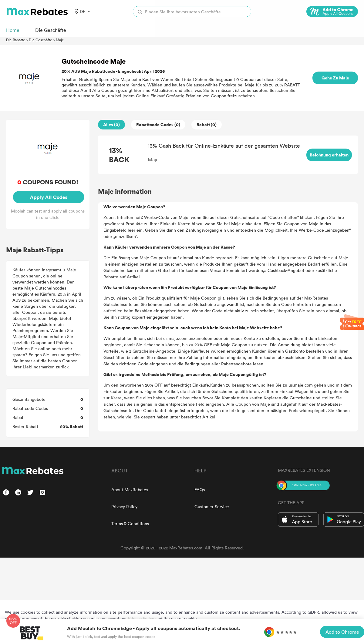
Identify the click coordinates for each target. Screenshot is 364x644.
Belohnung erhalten (329, 155)
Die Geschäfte (40, 40)
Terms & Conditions (130, 523)
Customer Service (212, 506)
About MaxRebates (130, 490)
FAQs (200, 490)
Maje (60, 40)
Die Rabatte (16, 40)
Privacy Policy (124, 506)
